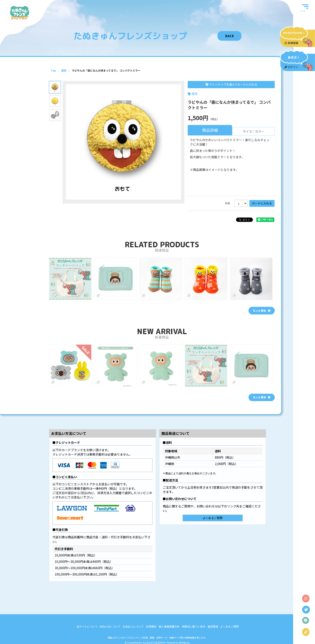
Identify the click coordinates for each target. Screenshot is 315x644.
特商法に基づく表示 (194, 626)
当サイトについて (87, 626)
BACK (230, 36)
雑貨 (194, 94)
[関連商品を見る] (262, 311)
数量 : (228, 203)
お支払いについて (133, 626)
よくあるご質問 (213, 518)
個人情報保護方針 (169, 626)
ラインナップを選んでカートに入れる (231, 84)
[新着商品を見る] (262, 397)
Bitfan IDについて (110, 626)
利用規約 (151, 626)
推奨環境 (213, 626)
